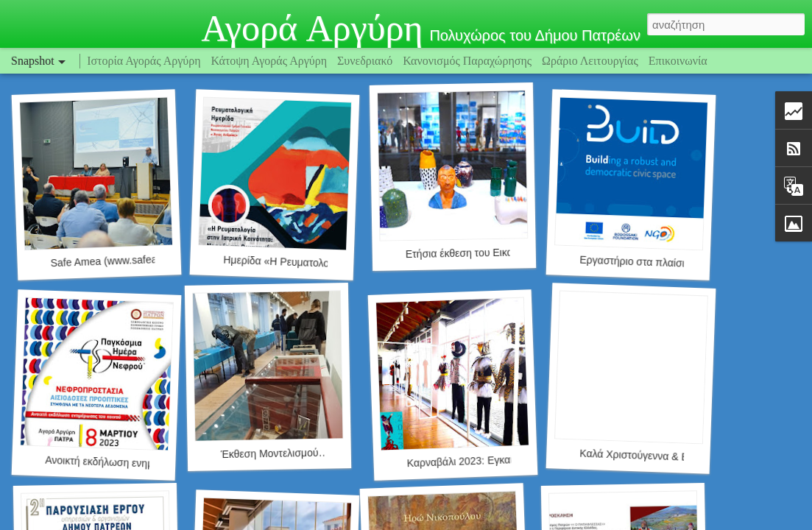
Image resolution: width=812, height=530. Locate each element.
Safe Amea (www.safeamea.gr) (121, 261)
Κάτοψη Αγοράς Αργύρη (269, 61)
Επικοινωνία (678, 61)
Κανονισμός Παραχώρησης (469, 61)
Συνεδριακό (365, 61)
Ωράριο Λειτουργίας (592, 61)
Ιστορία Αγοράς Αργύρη (144, 61)
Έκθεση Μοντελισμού (270, 453)
